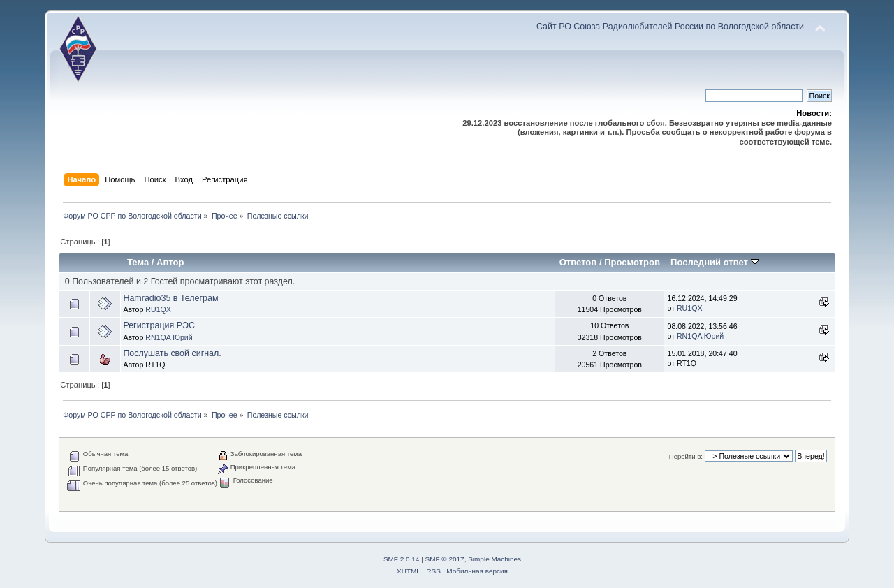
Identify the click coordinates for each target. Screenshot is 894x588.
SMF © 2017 (445, 559)
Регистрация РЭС (159, 325)
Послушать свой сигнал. (172, 353)
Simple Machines (494, 559)
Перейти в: (686, 456)
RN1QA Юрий (169, 337)
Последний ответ (715, 262)
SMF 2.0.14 (402, 559)
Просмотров (632, 262)
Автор (170, 262)
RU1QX (158, 309)
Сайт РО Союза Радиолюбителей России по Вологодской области (670, 27)
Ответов (578, 262)
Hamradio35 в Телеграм (170, 298)
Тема (138, 262)
